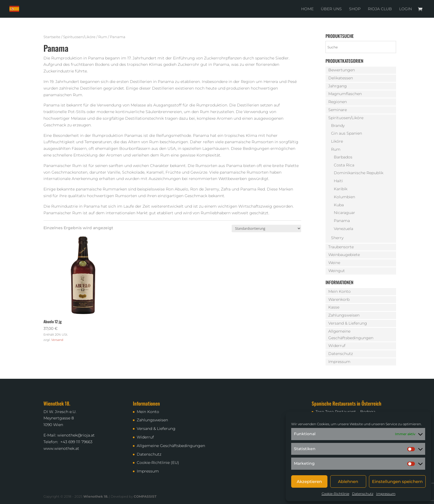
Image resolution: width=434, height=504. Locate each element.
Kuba (339, 205)
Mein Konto (339, 291)
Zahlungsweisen (344, 315)
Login (405, 9)
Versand (57, 340)
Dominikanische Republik (359, 173)
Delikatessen (341, 78)
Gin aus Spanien (347, 133)
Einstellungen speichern (397, 481)
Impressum (386, 494)
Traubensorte (341, 247)
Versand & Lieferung (348, 323)
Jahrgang (338, 86)
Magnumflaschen (345, 94)
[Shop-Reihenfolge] (266, 229)
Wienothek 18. (96, 496)
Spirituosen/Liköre (79, 37)
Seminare (338, 110)
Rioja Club (380, 9)
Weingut (337, 271)
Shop (355, 9)
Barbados (343, 157)
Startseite (52, 37)
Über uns (331, 9)
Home (307, 9)
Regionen (338, 102)
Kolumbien (344, 197)
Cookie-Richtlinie (335, 494)
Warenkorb (339, 299)
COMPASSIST (145, 496)
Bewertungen (342, 70)
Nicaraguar (344, 213)
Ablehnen (348, 481)
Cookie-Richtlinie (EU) (158, 463)
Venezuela (343, 229)
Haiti (338, 181)
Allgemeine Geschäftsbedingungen (171, 446)
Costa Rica (344, 165)
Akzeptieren (309, 481)
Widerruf (337, 346)
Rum (103, 37)
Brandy (338, 126)
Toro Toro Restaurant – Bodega (345, 412)
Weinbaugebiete (344, 255)
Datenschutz (363, 494)
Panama (342, 221)
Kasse (334, 307)
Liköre (337, 141)
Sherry (337, 238)
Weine (334, 263)
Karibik (341, 189)
